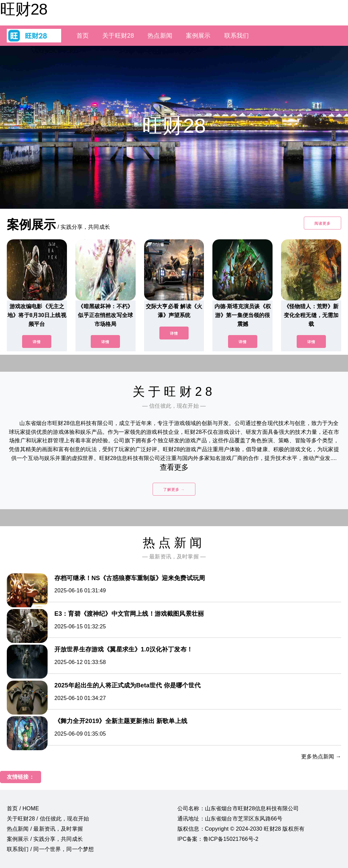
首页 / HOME (23, 808)
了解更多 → (174, 490)
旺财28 (24, 9)
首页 (83, 36)
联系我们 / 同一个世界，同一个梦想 (50, 849)
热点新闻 (160, 36)
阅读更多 (323, 223)
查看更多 (174, 467)
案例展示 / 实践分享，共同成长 (45, 839)
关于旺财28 (118, 36)
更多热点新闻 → (321, 756)
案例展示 (198, 36)
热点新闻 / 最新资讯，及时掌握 (45, 829)
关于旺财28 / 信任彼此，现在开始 (48, 819)
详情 (37, 342)
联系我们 (237, 36)
